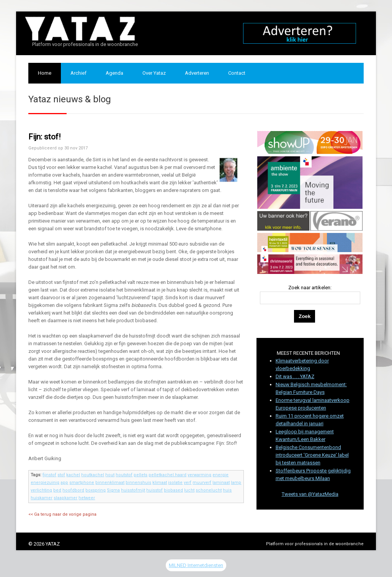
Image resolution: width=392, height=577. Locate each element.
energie (220, 475)
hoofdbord (73, 490)
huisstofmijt (133, 490)
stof (61, 475)
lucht (189, 490)
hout (110, 475)
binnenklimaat (110, 483)
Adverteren (197, 73)
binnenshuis (138, 483)
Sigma (113, 490)
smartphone (82, 483)
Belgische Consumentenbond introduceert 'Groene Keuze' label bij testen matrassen (312, 455)
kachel (73, 475)
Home (45, 73)
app (64, 483)
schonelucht (209, 490)
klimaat (160, 483)
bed (57, 490)
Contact (237, 73)
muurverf (202, 483)
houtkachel (93, 475)
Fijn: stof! (44, 137)
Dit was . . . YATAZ (295, 376)
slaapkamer (65, 498)
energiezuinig (45, 483)
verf (188, 483)
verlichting (41, 490)
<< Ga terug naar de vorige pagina (62, 514)
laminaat (221, 483)
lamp (236, 483)
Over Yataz (154, 73)
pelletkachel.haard (167, 475)
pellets (140, 475)
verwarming (199, 475)
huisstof (154, 490)
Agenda (114, 73)
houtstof (124, 475)
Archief (78, 73)
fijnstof (49, 475)
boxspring (96, 490)
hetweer (87, 498)
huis (227, 490)
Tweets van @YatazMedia (310, 494)
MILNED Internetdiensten (196, 565)
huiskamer (42, 498)
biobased (173, 490)
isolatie (175, 483)
